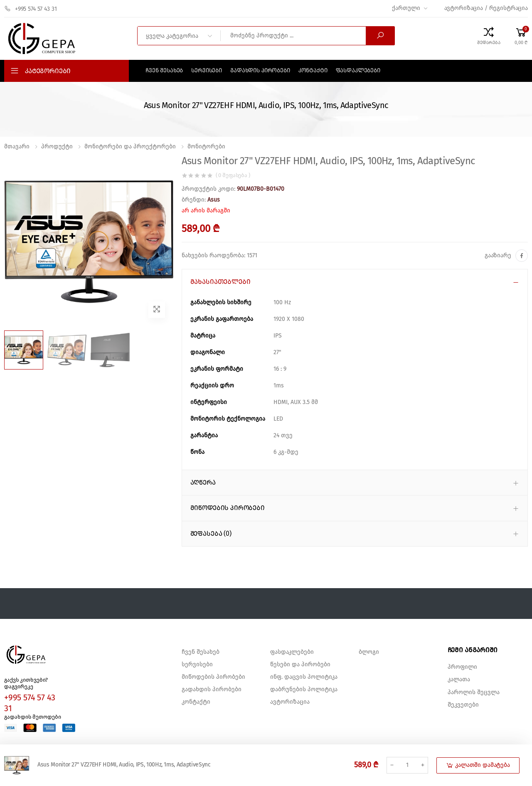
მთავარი (17, 147)
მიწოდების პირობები (213, 677)
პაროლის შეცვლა (474, 692)
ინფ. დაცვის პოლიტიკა (304, 677)
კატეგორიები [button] (48, 71)
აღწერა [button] (203, 483)
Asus (214, 200)
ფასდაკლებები (358, 71)
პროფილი (462, 667)
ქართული (406, 8)
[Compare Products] (489, 36)
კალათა (459, 680)
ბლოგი (369, 652)
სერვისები (207, 71)
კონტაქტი (313, 71)
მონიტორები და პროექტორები (130, 147)
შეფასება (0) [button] (211, 534)
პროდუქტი (57, 147)
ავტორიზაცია (290, 702)
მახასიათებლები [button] (220, 282)
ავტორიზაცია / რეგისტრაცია (486, 8)
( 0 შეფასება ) (233, 176)
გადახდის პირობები (260, 71)
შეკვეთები (463, 705)
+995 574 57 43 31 (31, 9)
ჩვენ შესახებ (164, 71)
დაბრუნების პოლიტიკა (304, 690)
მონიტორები (206, 147)
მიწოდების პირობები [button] (228, 508)
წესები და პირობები (300, 665)
